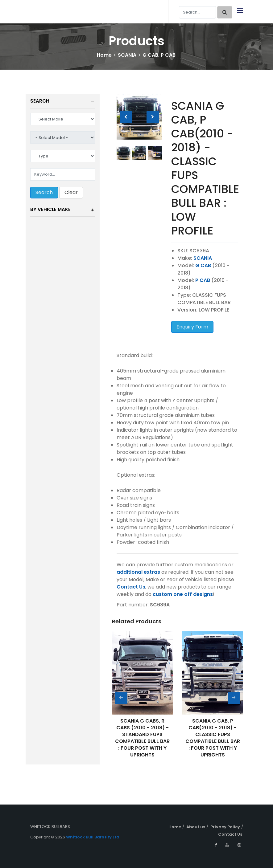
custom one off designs (183, 594)
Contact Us (131, 587)
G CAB (203, 265)
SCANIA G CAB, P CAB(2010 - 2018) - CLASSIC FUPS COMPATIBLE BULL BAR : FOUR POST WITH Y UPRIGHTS (213, 738)
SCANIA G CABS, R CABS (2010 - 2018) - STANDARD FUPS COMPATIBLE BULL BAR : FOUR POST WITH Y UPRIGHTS (142, 738)
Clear (71, 192)
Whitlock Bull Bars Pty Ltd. (93, 837)
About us (196, 827)
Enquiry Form (192, 327)
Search (40, 101)
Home (104, 55)
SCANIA (127, 55)
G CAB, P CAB (159, 55)
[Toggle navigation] (240, 11)
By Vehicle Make (50, 209)
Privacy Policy (225, 827)
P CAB (203, 280)
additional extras (138, 572)
